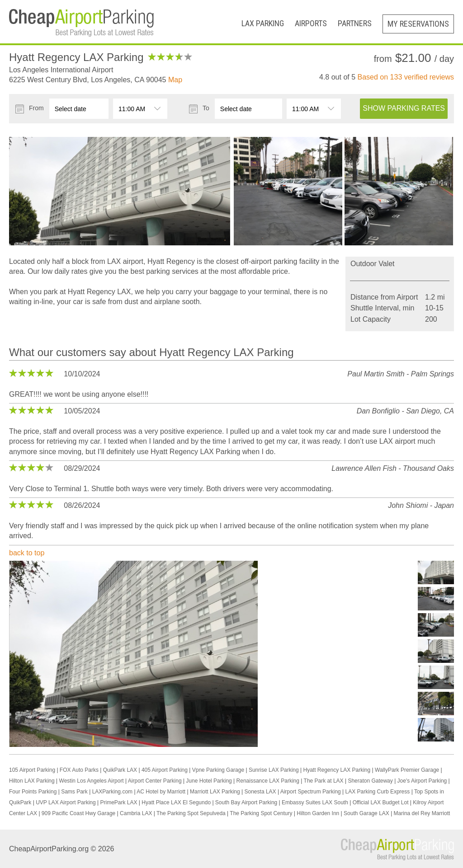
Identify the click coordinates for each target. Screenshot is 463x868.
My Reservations (418, 24)
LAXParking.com (112, 792)
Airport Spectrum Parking (311, 792)
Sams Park (74, 792)
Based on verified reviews (406, 77)
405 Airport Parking (165, 770)
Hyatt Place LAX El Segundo (176, 802)
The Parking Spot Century (261, 813)
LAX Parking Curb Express (378, 792)
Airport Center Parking (155, 781)
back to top (27, 553)
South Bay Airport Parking (246, 802)
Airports (311, 23)
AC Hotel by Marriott (161, 792)
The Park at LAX (324, 781)
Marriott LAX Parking (215, 792)
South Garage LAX (366, 813)
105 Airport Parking (32, 770)
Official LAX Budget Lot (381, 802)
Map (175, 80)
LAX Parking (263, 23)
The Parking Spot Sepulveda (191, 813)
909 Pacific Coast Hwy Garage (78, 813)
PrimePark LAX (118, 802)
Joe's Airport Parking (422, 781)
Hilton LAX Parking (32, 781)
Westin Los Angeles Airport (92, 781)
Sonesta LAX (260, 792)
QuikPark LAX (120, 770)
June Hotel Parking (209, 781)
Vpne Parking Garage (218, 770)
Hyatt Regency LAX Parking (337, 770)
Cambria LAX (136, 813)
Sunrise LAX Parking (274, 770)
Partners (355, 23)
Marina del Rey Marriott (422, 813)
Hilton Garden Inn (318, 813)
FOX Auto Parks (79, 770)
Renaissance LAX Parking (268, 781)
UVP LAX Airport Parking (66, 802)
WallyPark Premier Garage (407, 770)
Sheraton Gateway (370, 781)
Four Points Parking (33, 792)
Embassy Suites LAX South (315, 802)
